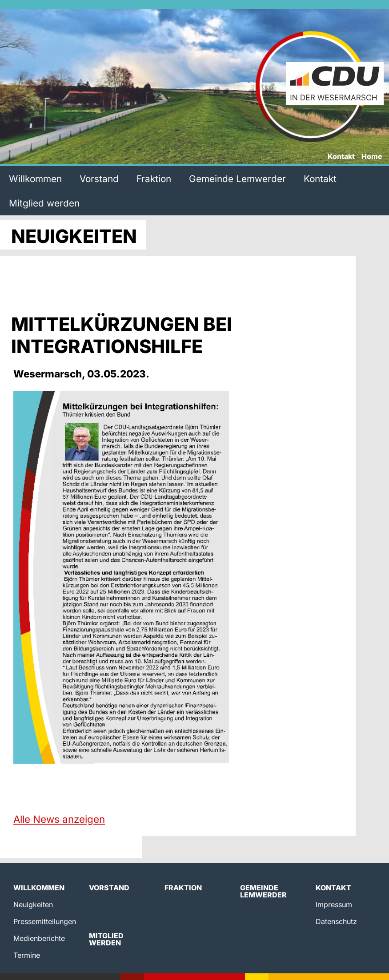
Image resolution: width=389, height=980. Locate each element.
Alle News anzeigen (59, 819)
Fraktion (154, 179)
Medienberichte (39, 938)
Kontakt (341, 157)
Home (372, 157)
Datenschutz (336, 921)
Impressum (334, 905)
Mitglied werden (44, 203)
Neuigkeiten (33, 905)
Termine (27, 955)
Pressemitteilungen (45, 921)
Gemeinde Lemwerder (237, 179)
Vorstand (99, 179)
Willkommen (35, 179)
